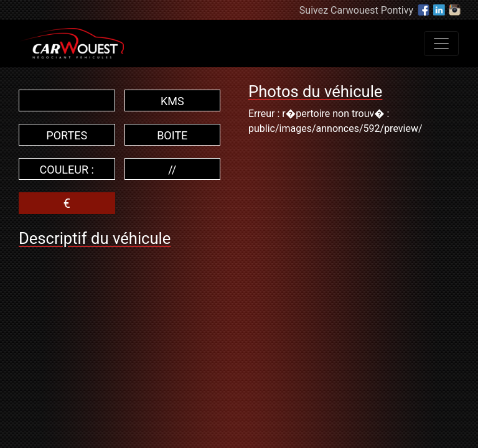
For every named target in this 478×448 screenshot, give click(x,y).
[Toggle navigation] (441, 44)
